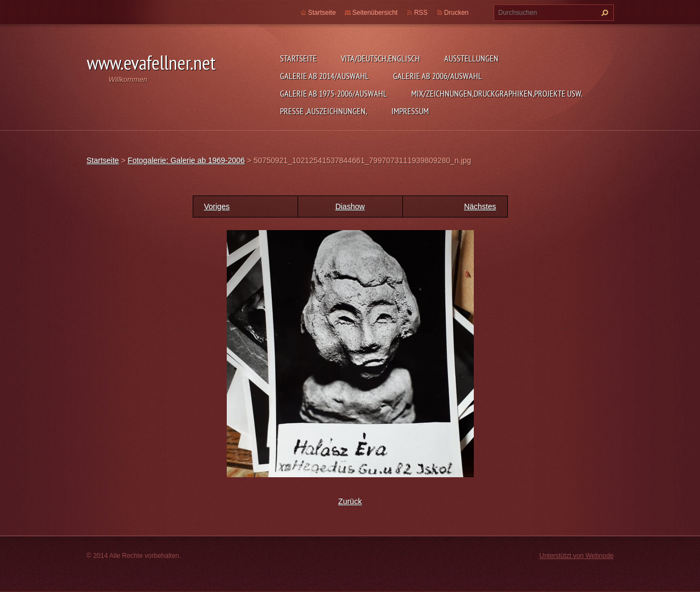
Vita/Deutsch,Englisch (380, 58)
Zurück (350, 501)
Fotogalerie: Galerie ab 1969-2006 (186, 160)
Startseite (298, 58)
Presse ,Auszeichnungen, (324, 111)
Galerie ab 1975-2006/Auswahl (334, 93)
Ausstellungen (471, 58)
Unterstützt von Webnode (576, 556)
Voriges (217, 206)
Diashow (350, 206)
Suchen (603, 13)
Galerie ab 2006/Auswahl (438, 76)
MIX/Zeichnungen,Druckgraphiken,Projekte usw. (497, 93)
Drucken (457, 13)
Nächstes (480, 206)
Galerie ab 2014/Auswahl (324, 76)
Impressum (410, 111)
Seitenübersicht (375, 13)
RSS (421, 13)
